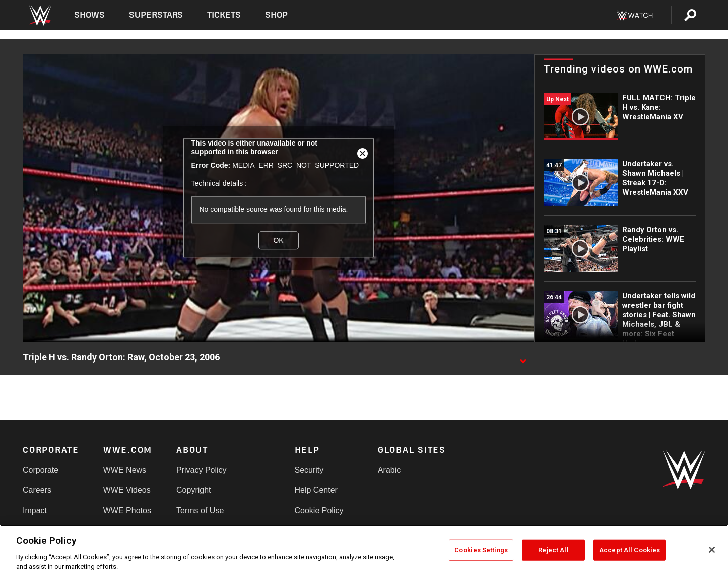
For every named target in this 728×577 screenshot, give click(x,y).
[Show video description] (523, 358)
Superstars (156, 15)
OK (278, 240)
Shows (89, 15)
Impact (35, 510)
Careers (37, 490)
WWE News (125, 470)
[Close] (712, 550)
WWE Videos (127, 490)
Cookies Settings (481, 550)
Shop (276, 15)
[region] (364, 551)
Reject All (553, 550)
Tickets (224, 15)
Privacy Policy (202, 470)
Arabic (389, 470)
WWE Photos (127, 510)
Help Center (316, 490)
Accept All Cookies (630, 550)
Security (309, 470)
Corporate (41, 470)
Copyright (193, 490)
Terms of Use (200, 510)
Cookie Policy (319, 510)
